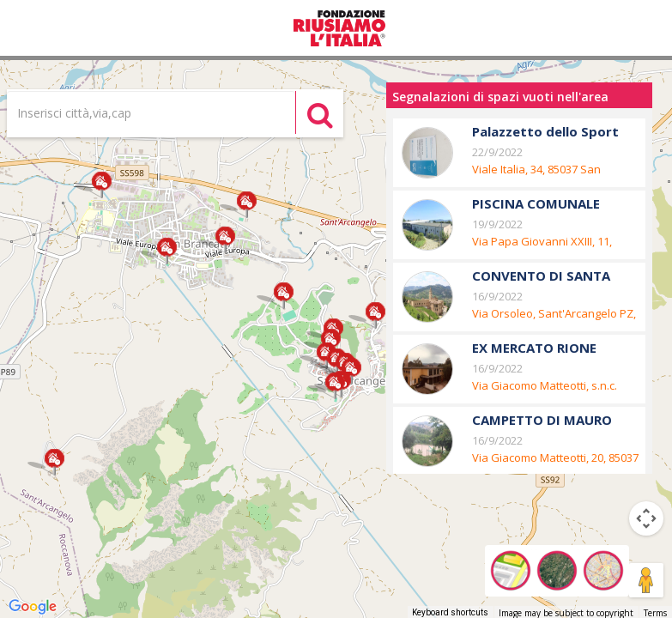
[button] (102, 185)
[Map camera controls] (646, 518)
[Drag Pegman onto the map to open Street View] (646, 580)
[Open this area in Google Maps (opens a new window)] (33, 607)
